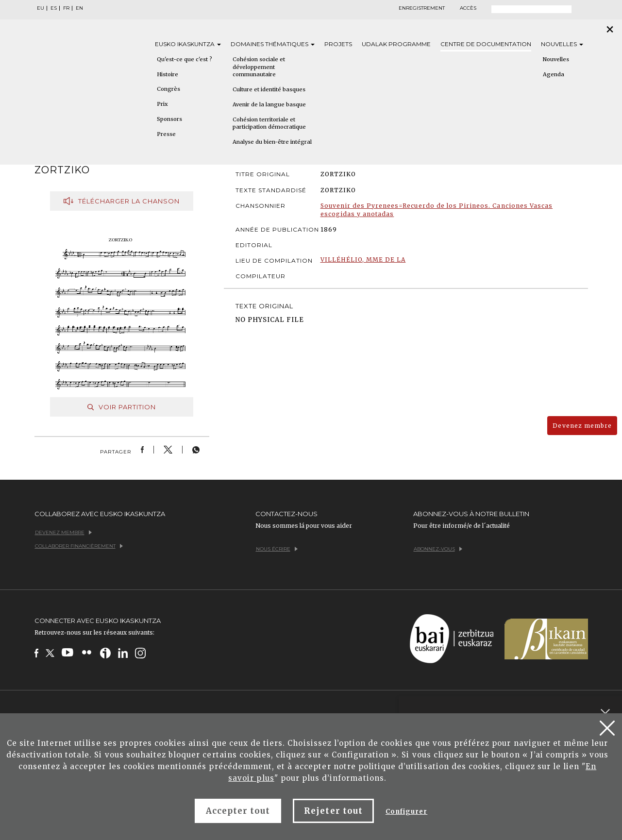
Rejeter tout (333, 811)
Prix (162, 104)
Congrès (168, 89)
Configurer (406, 812)
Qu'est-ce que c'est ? (185, 59)
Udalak (396, 44)
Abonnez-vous (438, 549)
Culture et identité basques (269, 89)
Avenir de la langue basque (269, 104)
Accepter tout (238, 811)
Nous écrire (277, 549)
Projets (338, 44)
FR (66, 8)
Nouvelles (562, 44)
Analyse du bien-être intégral (272, 142)
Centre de (486, 44)
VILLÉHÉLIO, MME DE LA (363, 260)
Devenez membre (582, 426)
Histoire (168, 74)
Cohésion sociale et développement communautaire (259, 67)
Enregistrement (422, 8)
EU (41, 8)
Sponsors (169, 119)
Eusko (188, 44)
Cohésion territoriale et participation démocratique (269, 123)
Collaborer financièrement (79, 546)
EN (79, 8)
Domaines (273, 44)
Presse (166, 134)
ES (54, 8)
